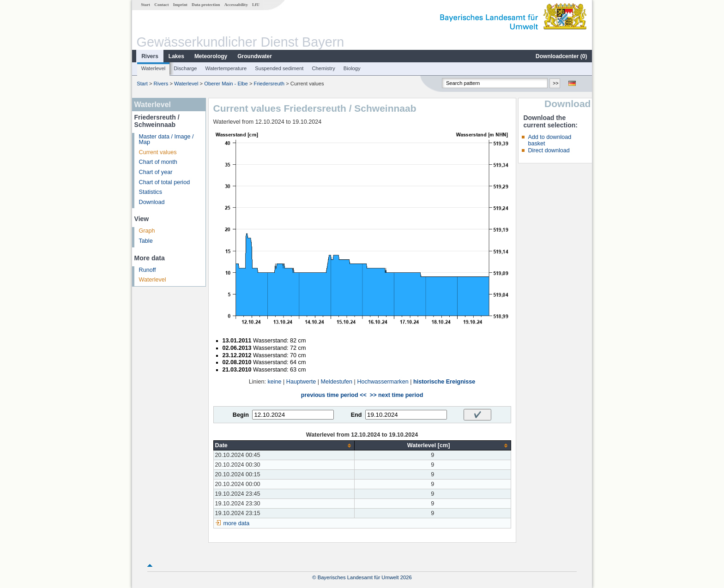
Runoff (148, 270)
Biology (352, 68)
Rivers (150, 56)
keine (274, 382)
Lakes (176, 56)
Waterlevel (153, 68)
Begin (241, 415)
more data (237, 523)
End (356, 415)
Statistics (151, 192)
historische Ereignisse (444, 382)
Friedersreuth (269, 84)
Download (152, 202)
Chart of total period (165, 182)
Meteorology (211, 56)
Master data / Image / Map (166, 140)
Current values (158, 152)
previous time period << (334, 395)
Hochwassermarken (383, 382)
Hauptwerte (301, 382)
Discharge (185, 68)
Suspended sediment (279, 68)
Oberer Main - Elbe (226, 84)
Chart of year (156, 172)
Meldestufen (336, 382)
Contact (161, 5)
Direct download (549, 150)
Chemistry (323, 68)
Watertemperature (226, 68)
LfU (256, 5)
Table (146, 241)
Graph (147, 231)
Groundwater (255, 56)
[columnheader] (284, 446)
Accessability (236, 5)
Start (145, 5)
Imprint (180, 5)
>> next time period (396, 395)
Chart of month (158, 162)
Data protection (206, 5)
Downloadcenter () (561, 56)
